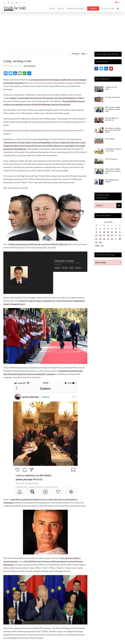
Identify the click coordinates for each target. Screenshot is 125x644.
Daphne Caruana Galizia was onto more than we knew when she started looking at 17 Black (47, 98)
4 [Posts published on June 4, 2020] (108, 229)
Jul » (102, 246)
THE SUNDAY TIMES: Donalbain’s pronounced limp (113, 171)
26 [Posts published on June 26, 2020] (112, 239)
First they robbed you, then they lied (112, 119)
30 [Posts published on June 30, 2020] (100, 242)
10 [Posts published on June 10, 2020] (104, 232)
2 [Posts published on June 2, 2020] (100, 229)
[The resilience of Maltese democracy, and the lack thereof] (99, 131)
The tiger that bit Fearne (113, 97)
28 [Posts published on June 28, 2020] (120, 239)
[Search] (119, 205)
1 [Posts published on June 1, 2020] (96, 229)
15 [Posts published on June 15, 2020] (96, 235)
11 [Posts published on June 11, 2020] (108, 232)
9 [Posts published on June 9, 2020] (100, 232)
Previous (76, 54)
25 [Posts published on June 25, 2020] (108, 239)
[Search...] (105, 205)
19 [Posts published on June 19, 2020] (112, 235)
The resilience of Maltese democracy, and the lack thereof (113, 130)
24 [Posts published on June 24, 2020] (104, 239)
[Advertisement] (62, 29)
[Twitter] (101, 69)
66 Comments (30, 66)
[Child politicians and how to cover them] (99, 152)
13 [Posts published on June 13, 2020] (116, 232)
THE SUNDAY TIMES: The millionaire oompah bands (113, 109)
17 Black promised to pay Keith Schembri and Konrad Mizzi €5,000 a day (38, 244)
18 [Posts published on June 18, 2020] (108, 235)
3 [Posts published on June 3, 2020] (104, 229)
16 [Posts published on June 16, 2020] (100, 235)
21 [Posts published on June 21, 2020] (120, 235)
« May (97, 246)
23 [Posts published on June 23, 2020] (100, 239)
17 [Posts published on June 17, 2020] (104, 235)
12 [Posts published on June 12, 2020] (112, 232)
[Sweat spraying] (99, 142)
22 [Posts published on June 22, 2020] (96, 239)
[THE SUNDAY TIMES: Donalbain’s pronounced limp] (99, 172)
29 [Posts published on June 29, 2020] (96, 242)
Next (83, 54)
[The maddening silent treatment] (99, 183)
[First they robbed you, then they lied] (99, 121)
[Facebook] (96, 69)
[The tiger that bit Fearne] (99, 100)
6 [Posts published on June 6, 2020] (116, 229)
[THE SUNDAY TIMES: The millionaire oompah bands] (99, 110)
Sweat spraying (110, 139)
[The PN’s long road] (99, 162)
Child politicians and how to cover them (113, 150)
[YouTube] (111, 69)
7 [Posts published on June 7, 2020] (120, 229)
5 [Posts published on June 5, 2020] (112, 229)
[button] (118, 8)
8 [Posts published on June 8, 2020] (96, 232)
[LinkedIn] (106, 69)
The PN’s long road (111, 159)
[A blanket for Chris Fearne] (99, 90)
